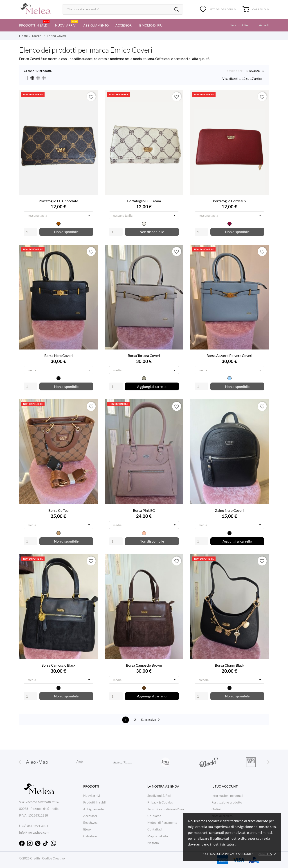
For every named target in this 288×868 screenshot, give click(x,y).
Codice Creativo (53, 858)
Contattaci (155, 829)
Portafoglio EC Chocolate (58, 201)
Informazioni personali (227, 796)
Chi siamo (154, 816)
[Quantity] (30, 232)
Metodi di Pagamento (162, 822)
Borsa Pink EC (144, 510)
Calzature (90, 836)
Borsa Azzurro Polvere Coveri (229, 355)
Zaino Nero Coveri (229, 510)
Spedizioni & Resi (159, 796)
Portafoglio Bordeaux (229, 201)
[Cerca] (123, 9)
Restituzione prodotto (227, 802)
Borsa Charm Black (229, 665)
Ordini (216, 809)
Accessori (124, 25)
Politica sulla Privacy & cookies (227, 854)
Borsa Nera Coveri (58, 355)
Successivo (151, 720)
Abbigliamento (96, 25)
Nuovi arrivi (66, 23)
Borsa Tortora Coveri (144, 355)
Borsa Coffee (58, 510)
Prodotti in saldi (34, 23)
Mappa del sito (158, 836)
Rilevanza (253, 71)
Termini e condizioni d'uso (166, 809)
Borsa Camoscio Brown (144, 665)
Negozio (153, 843)
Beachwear (91, 822)
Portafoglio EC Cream (144, 201)
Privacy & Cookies (160, 802)
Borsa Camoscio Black (58, 665)
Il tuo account (225, 786)
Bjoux (87, 829)
